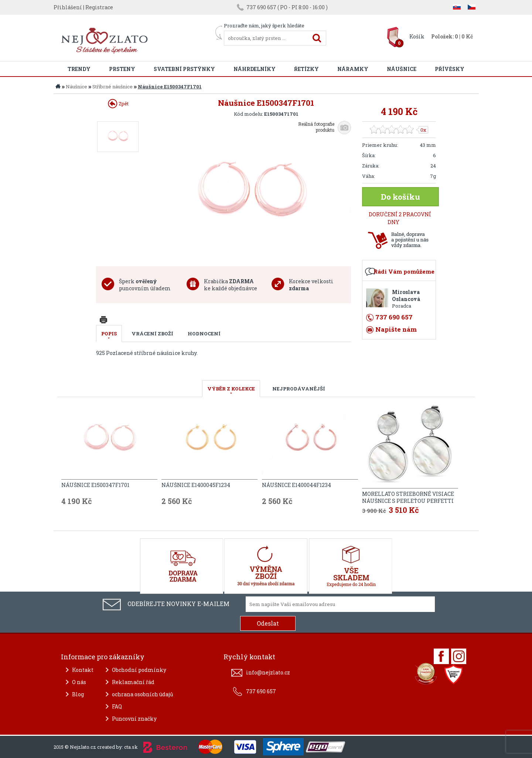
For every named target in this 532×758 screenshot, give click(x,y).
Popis (109, 334)
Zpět (118, 104)
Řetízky (306, 69)
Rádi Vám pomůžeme (404, 271)
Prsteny (122, 69)
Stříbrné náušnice (112, 87)
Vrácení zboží (152, 334)
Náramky (353, 69)
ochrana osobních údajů (143, 694)
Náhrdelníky (255, 69)
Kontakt (83, 670)
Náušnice (402, 69)
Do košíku (400, 197)
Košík (417, 36)
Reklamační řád (133, 682)
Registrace (99, 7)
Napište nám (396, 329)
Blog (78, 694)
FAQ (117, 706)
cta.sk (131, 747)
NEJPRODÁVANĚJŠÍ (299, 389)
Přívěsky (450, 69)
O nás (79, 682)
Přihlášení (68, 7)
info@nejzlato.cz (268, 672)
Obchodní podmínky (139, 670)
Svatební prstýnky (184, 69)
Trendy (79, 69)
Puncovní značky (134, 719)
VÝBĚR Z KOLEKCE (231, 389)
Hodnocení (204, 334)
